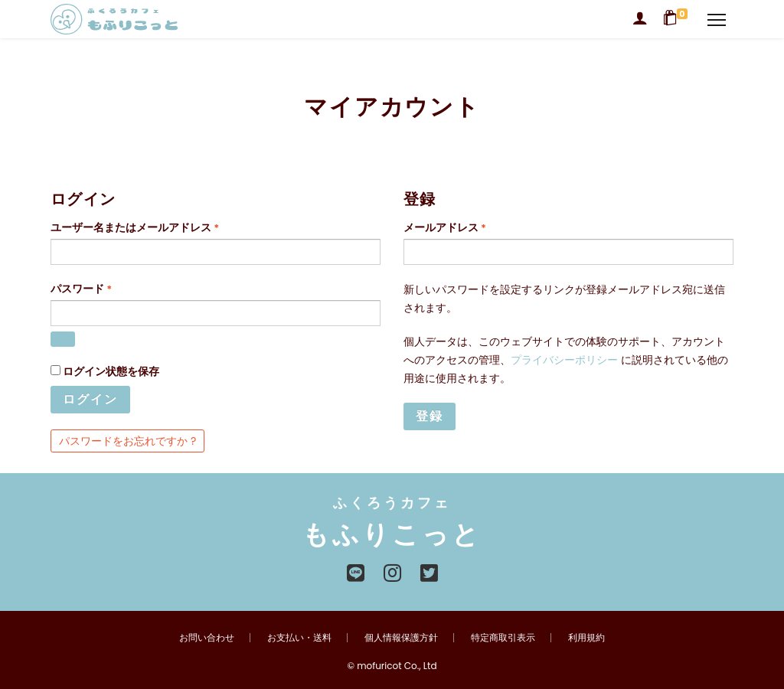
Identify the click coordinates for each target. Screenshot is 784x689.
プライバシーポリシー (564, 360)
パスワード (86, 292)
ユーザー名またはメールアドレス (140, 230)
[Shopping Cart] (678, 19)
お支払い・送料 (299, 637)
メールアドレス (450, 230)
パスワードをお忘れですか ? (127, 441)
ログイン (90, 399)
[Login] (640, 19)
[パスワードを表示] (63, 339)
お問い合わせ (207, 637)
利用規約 (586, 637)
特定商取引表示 (503, 637)
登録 (430, 416)
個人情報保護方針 (401, 637)
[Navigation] (717, 19)
